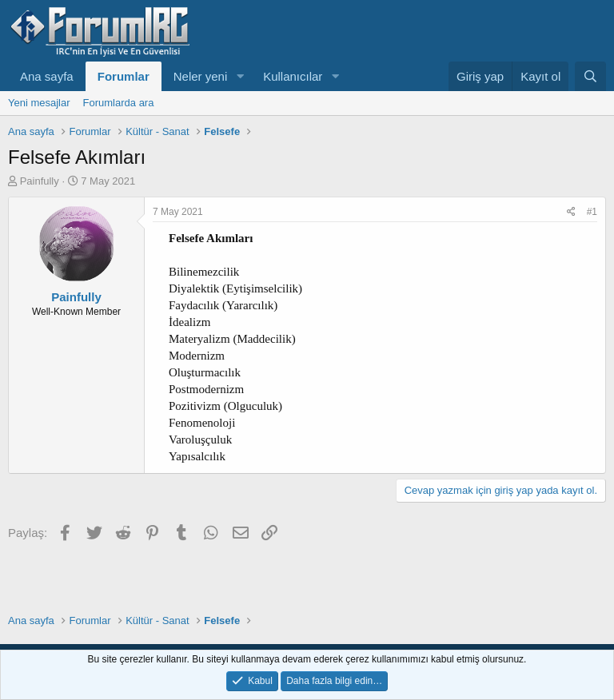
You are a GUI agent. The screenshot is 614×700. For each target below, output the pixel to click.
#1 (592, 212)
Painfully (40, 181)
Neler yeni (201, 76)
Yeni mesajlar (39, 103)
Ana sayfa (47, 76)
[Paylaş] (571, 212)
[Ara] (590, 76)
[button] (240, 76)
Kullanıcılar (293, 76)
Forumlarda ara (119, 103)
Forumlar (124, 76)
